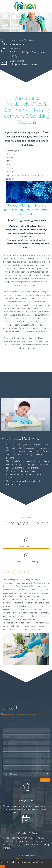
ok (2, 866)
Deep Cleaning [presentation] (26, 541)
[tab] (26, 541)
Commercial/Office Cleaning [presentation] (26, 556)
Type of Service (26, 774)
